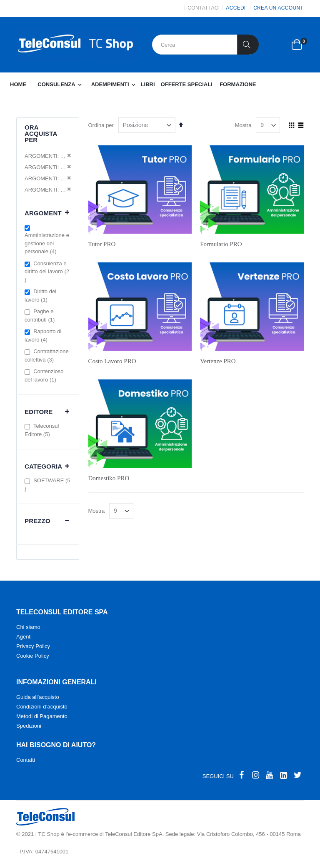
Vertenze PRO (218, 361)
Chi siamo (28, 627)
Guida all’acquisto (38, 697)
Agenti (24, 637)
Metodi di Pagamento (42, 716)
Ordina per (101, 125)
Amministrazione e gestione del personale (47, 243)
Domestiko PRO (109, 478)
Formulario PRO (221, 244)
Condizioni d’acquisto (42, 707)
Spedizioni (29, 726)
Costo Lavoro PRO (112, 361)
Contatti (26, 760)
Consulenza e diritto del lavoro (47, 272)
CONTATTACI (204, 8)
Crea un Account (278, 8)
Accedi (236, 8)
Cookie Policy (33, 656)
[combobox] (205, 45)
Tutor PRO (102, 244)
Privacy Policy (33, 646)
